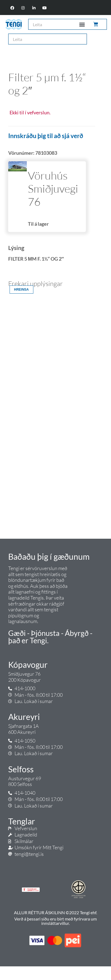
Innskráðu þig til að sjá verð (46, 136)
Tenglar (22, 821)
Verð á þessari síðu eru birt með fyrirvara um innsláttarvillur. (55, 921)
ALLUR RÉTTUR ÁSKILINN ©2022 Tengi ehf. (55, 912)
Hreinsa (21, 290)
